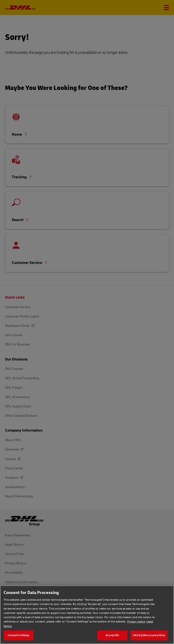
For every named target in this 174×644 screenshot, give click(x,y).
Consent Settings (19, 635)
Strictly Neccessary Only (149, 635)
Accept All (112, 635)
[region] (87, 615)
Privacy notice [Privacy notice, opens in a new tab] (136, 622)
